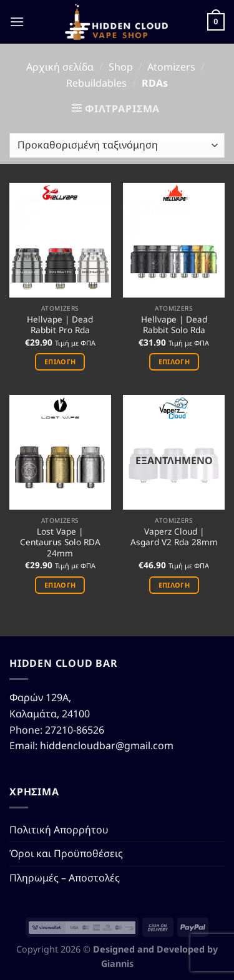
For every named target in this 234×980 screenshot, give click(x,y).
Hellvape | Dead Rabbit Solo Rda (174, 325)
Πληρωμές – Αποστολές (65, 878)
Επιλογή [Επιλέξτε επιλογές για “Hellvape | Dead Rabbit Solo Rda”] (174, 361)
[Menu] (17, 22)
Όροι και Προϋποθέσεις (66, 853)
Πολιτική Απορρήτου (59, 830)
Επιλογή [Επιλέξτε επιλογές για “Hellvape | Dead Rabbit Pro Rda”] (60, 361)
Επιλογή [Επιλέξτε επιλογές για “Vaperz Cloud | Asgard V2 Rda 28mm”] (174, 585)
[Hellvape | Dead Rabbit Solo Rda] (174, 240)
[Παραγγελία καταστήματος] (117, 145)
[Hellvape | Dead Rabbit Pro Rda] (60, 240)
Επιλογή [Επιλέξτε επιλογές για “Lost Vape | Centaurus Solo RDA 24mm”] (60, 585)
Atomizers (171, 67)
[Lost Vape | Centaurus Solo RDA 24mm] (60, 452)
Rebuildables (96, 83)
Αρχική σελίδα (60, 67)
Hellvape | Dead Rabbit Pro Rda (60, 325)
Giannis (117, 963)
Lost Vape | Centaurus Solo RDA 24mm (60, 542)
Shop (121, 67)
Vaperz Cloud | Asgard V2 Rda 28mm (174, 537)
